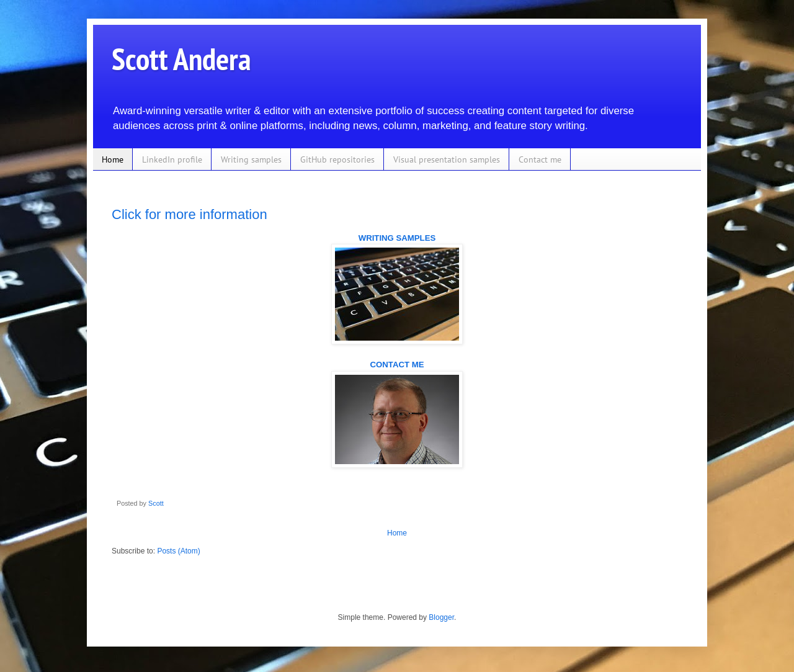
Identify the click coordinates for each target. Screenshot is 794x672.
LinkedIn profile (172, 159)
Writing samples (251, 159)
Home (113, 159)
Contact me (540, 159)
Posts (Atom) (178, 551)
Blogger (441, 617)
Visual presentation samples (447, 159)
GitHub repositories (337, 159)
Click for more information (190, 214)
